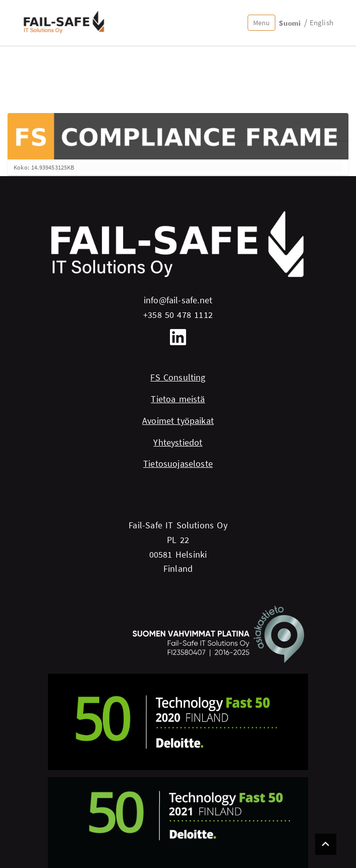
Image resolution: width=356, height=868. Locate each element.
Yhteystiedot (178, 442)
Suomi (290, 23)
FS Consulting (178, 377)
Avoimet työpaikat (178, 421)
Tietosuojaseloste (178, 464)
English (321, 22)
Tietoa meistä (178, 399)
